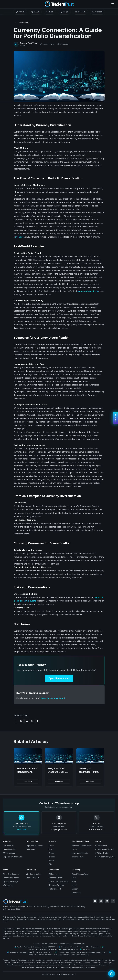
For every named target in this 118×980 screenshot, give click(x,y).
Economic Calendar (11, 878)
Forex (51, 846)
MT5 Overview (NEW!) (104, 849)
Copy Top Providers (34, 846)
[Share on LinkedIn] (27, 721)
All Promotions (55, 874)
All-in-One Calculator (11, 874)
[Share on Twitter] (21, 721)
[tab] (20, 12)
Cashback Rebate (56, 878)
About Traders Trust (80, 874)
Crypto (52, 853)
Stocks (52, 849)
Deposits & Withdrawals (13, 857)
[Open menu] (113, 4)
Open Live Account (59, 678)
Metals (52, 860)
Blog (74, 881)
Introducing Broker (34, 874)
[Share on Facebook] (16, 721)
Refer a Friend (55, 889)
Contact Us (76, 893)
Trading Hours (78, 857)
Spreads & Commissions (82, 846)
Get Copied (31, 849)
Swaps (75, 849)
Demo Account (9, 849)
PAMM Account (9, 853)
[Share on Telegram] (38, 721)
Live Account (8, 846)
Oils (50, 864)
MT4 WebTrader (102, 853)
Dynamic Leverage (11, 881)
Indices (52, 857)
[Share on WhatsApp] (32, 721)
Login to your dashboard (53, 698)
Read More (28, 781)
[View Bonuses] (116, 418)
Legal (74, 885)
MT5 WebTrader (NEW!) (105, 857)
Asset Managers (32, 878)
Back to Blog (22, 22)
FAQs (74, 878)
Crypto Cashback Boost (59, 881)
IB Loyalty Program (57, 885)
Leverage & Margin (80, 853)
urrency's (19, 237)
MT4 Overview (101, 846)
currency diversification (88, 291)
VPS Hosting (8, 885)
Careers (75, 889)
